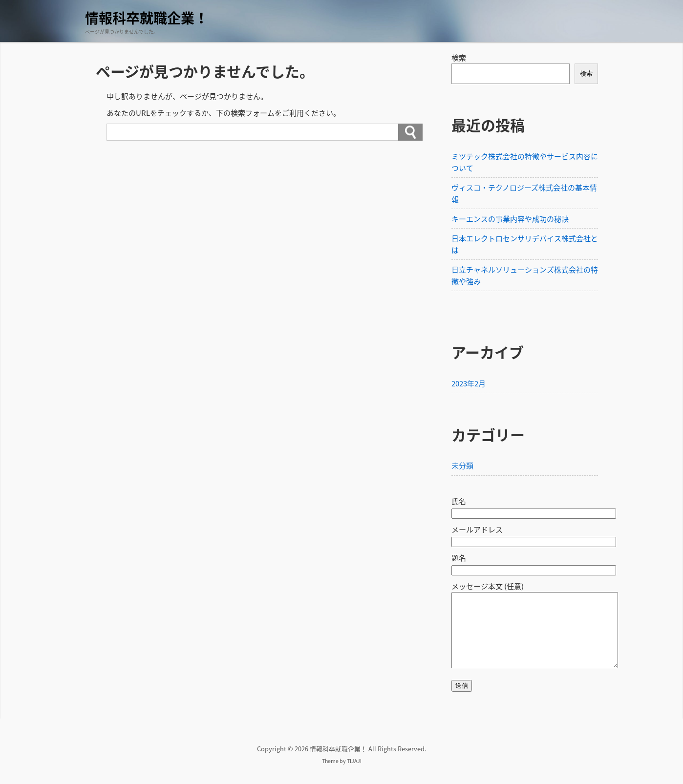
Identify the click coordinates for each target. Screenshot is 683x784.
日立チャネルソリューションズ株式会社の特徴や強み (525, 275)
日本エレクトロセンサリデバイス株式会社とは (525, 244)
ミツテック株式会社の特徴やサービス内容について (525, 162)
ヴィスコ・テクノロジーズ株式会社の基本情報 (524, 193)
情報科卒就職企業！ (147, 18)
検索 (459, 58)
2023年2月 (469, 383)
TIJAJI (354, 775)
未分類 (462, 466)
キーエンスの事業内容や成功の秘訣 (510, 219)
